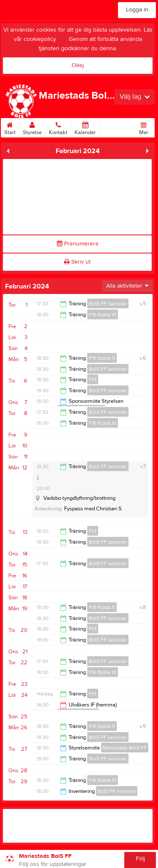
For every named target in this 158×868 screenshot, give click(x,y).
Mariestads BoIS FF (125, 748)
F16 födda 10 (103, 315)
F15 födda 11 (102, 358)
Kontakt (58, 127)
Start (10, 127)
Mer (144, 127)
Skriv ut (77, 262)
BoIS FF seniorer (108, 304)
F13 (93, 380)
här (62, 39)
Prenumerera (78, 244)
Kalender (85, 127)
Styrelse (32, 127)
